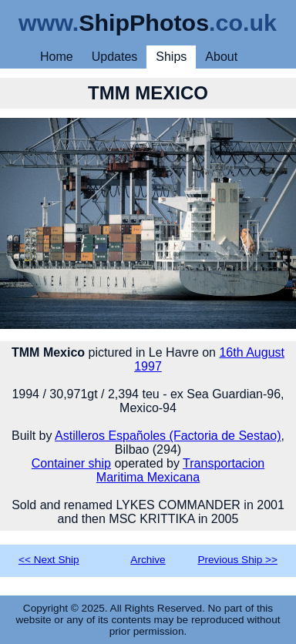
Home (57, 57)
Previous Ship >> (237, 560)
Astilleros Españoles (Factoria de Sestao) (168, 436)
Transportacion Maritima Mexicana (180, 470)
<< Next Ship (49, 560)
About (221, 57)
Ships (171, 57)
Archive (148, 560)
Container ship (71, 463)
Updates (115, 57)
